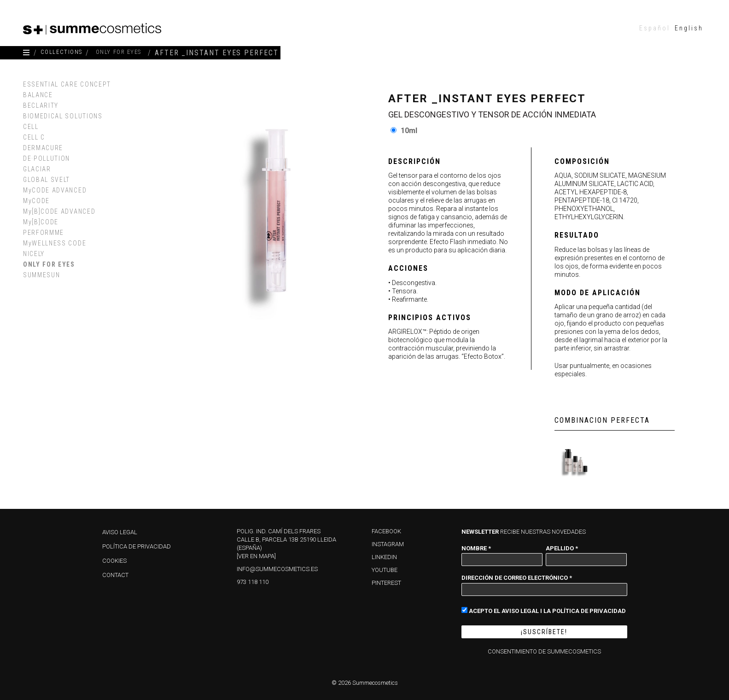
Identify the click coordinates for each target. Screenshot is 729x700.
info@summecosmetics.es (277, 569)
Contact (115, 575)
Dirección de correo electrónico (517, 577)
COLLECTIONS (68, 53)
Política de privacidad (137, 546)
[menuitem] (655, 28)
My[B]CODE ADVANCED (59, 211)
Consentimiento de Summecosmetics (544, 651)
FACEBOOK (386, 531)
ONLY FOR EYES (49, 264)
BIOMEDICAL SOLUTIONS (63, 116)
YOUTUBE (385, 570)
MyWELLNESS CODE (55, 243)
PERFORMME (44, 233)
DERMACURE (43, 148)
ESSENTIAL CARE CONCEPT (67, 84)
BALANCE (38, 95)
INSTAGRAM (388, 544)
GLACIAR (37, 169)
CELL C (34, 137)
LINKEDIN (384, 557)
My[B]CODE (41, 222)
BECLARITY (41, 105)
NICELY (34, 254)
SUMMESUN (41, 275)
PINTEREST (386, 583)
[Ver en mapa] (256, 556)
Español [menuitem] (655, 28)
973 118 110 (253, 582)
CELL (31, 127)
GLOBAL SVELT (47, 180)
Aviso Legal (120, 532)
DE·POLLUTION (47, 158)
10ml (409, 131)
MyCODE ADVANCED (55, 190)
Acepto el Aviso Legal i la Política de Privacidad (544, 610)
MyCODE (36, 201)
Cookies (114, 561)
